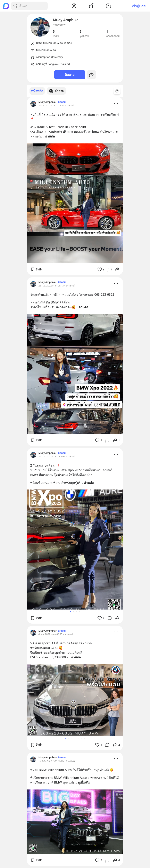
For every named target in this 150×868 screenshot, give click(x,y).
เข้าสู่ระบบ (139, 6)
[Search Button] (15, 6)
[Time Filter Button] (119, 91)
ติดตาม (70, 75)
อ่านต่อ (50, 136)
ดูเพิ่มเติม (84, 782)
